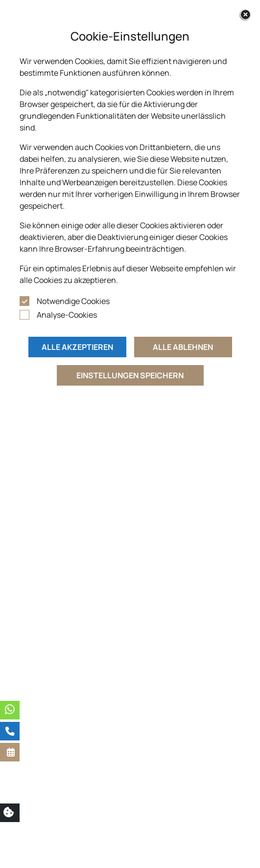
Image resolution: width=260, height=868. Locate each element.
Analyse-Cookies (67, 315)
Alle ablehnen (183, 347)
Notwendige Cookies (73, 301)
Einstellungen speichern (130, 375)
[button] (10, 752)
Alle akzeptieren (77, 347)
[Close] (245, 15)
